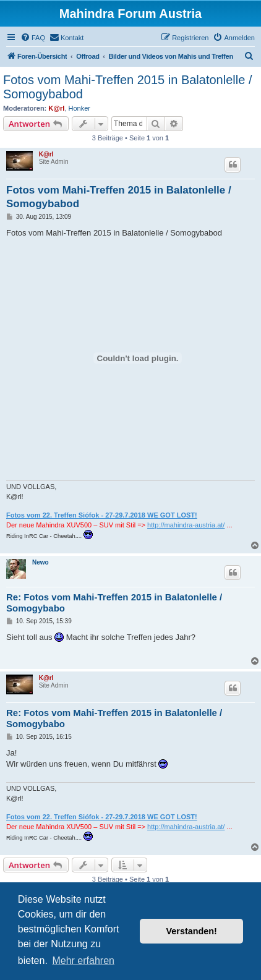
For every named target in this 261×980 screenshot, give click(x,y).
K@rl (56, 108)
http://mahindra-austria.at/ (186, 525)
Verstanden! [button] (192, 931)
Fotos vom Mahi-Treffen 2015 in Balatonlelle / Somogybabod (127, 87)
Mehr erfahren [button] (83, 961)
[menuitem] (33, 38)
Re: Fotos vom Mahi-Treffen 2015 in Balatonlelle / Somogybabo (114, 603)
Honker (79, 108)
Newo (41, 562)
